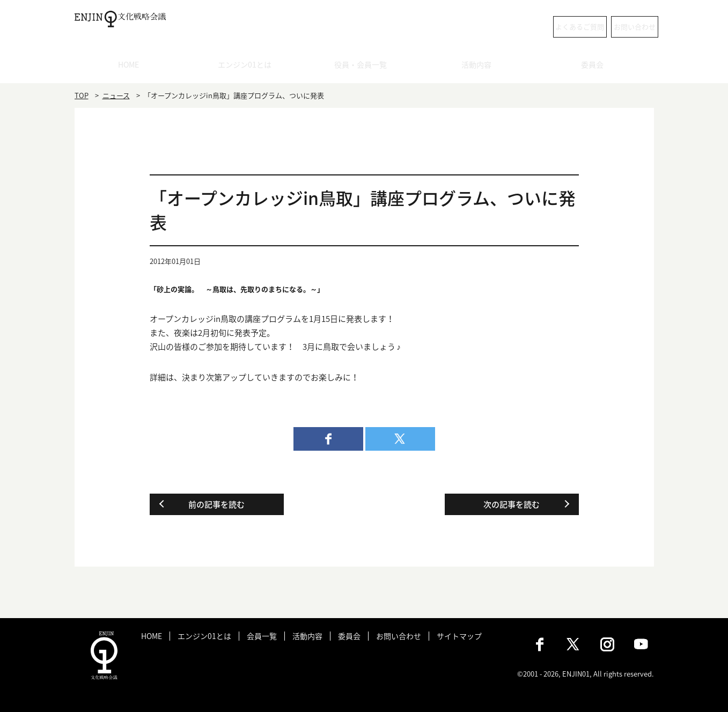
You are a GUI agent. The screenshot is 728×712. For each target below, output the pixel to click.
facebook (328, 439)
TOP (82, 95)
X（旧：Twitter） (573, 644)
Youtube (641, 644)
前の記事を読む (216, 504)
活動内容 (480, 67)
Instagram (607, 644)
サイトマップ (459, 636)
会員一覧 (262, 636)
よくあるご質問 (517, 27)
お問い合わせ (611, 27)
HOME (132, 67)
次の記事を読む (512, 504)
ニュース (116, 95)
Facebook (540, 644)
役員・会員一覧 (364, 67)
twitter (400, 439)
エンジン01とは (248, 67)
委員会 (596, 67)
